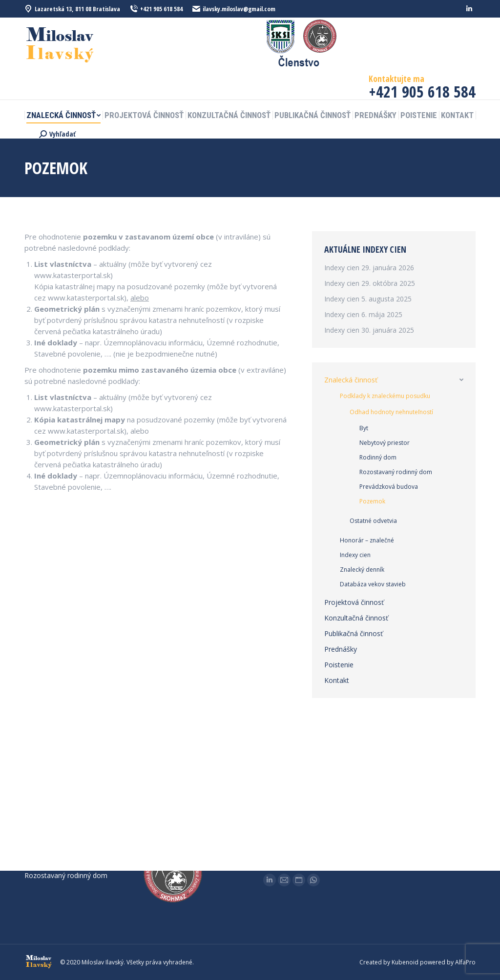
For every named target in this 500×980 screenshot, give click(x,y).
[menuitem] (63, 115)
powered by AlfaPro (448, 962)
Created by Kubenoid (389, 962)
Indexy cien (342, 268)
